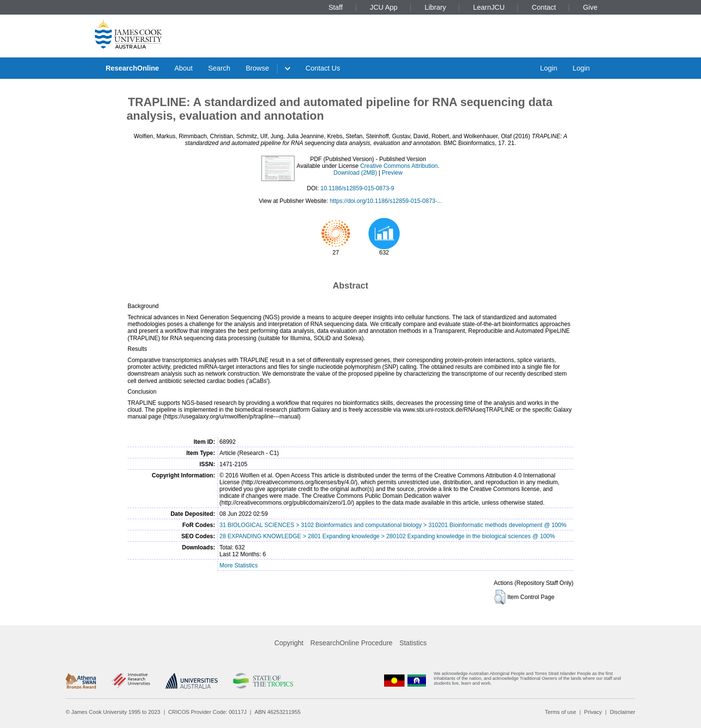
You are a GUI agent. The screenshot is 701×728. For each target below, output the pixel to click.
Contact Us (323, 68)
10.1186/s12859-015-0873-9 (357, 188)
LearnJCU (489, 7)
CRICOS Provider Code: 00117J (208, 712)
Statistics (413, 643)
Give (590, 7)
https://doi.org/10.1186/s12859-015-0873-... (386, 201)
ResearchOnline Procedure (352, 643)
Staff (336, 7)
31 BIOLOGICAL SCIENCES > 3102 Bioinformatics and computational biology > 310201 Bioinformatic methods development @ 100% (393, 525)
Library (435, 7)
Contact (544, 7)
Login (548, 68)
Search (219, 68)
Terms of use (560, 712)
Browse (258, 68)
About (184, 68)
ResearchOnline (132, 68)
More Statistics (239, 565)
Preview (392, 173)
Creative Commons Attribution (399, 166)
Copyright (289, 643)
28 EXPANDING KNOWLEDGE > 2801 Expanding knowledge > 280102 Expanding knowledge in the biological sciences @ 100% (387, 536)
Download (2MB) (355, 173)
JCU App (384, 7)
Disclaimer (623, 712)
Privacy (593, 712)
